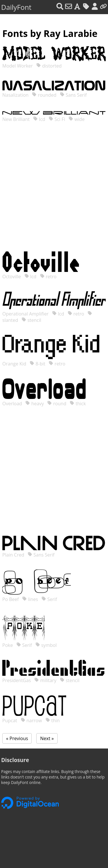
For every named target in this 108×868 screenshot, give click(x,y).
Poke (8, 645)
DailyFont (16, 7)
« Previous (17, 738)
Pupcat (10, 720)
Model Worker (18, 66)
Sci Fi (57, 119)
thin (53, 720)
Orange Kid (15, 364)
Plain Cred (14, 555)
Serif (49, 599)
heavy (35, 404)
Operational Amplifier (26, 314)
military (45, 680)
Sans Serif (73, 95)
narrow (31, 720)
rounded (44, 95)
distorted (49, 66)
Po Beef (11, 599)
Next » (47, 738)
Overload (13, 404)
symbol (46, 645)
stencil (31, 320)
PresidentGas (17, 680)
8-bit (37, 364)
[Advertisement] (54, 193)
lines (30, 599)
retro (48, 277)
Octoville (12, 277)
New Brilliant (17, 119)
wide (76, 119)
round (57, 404)
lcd (39, 119)
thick (78, 404)
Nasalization (16, 95)
